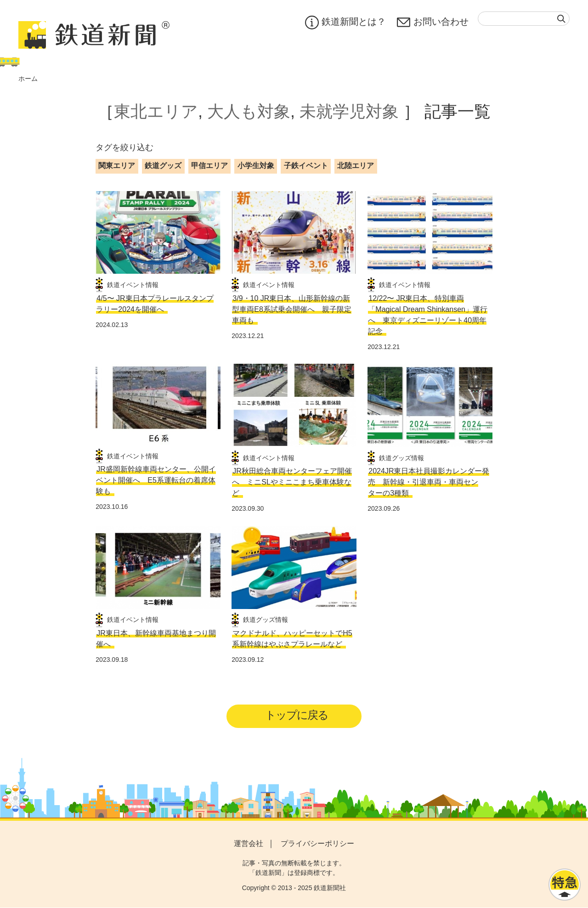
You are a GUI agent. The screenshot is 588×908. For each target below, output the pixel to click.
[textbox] (524, 19)
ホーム (28, 79)
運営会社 (249, 844)
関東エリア (117, 166)
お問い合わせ (433, 23)
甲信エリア (209, 166)
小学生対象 (256, 166)
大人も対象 (249, 111)
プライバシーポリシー (317, 844)
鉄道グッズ (163, 166)
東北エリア (156, 111)
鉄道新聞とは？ (345, 23)
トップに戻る (297, 715)
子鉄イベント (306, 166)
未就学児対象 (349, 111)
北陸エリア (356, 166)
